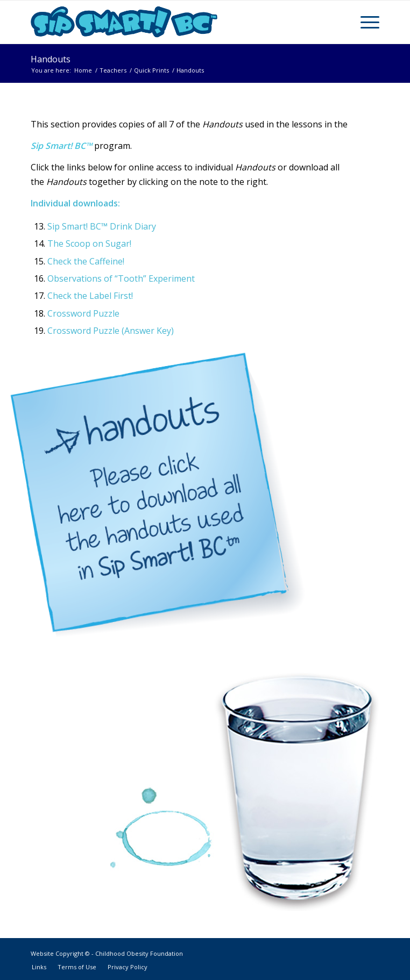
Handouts (51, 59)
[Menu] (365, 22)
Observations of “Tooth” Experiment (121, 278)
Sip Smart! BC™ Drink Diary (102, 226)
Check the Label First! (90, 296)
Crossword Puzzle (83, 313)
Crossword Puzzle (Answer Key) (111, 331)
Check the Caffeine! (86, 261)
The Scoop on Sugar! (89, 244)
